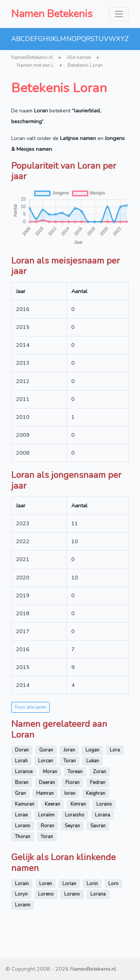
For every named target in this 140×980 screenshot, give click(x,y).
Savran (98, 826)
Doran (22, 750)
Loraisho (75, 815)
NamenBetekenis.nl (32, 57)
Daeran (47, 783)
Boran (22, 783)
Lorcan (46, 761)
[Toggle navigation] (119, 14)
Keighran (96, 793)
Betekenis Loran (85, 65)
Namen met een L (35, 65)
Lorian (69, 884)
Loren (46, 884)
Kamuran (25, 804)
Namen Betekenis (52, 14)
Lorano (104, 804)
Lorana (102, 815)
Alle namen (79, 57)
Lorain (22, 884)
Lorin (92, 884)
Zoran (99, 772)
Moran (50, 772)
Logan (92, 750)
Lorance (24, 772)
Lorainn (46, 815)
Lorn (113, 884)
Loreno (46, 894)
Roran (47, 826)
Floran (72, 783)
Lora (115, 750)
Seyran (72, 826)
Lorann (23, 826)
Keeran (52, 804)
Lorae (21, 815)
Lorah (21, 761)
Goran (46, 750)
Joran (69, 750)
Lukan (93, 761)
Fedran (98, 783)
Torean (75, 772)
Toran (70, 761)
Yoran (47, 837)
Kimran (78, 804)
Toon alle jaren (30, 707)
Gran (20, 793)
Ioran (70, 793)
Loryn (21, 894)
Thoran (23, 837)
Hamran (45, 793)
